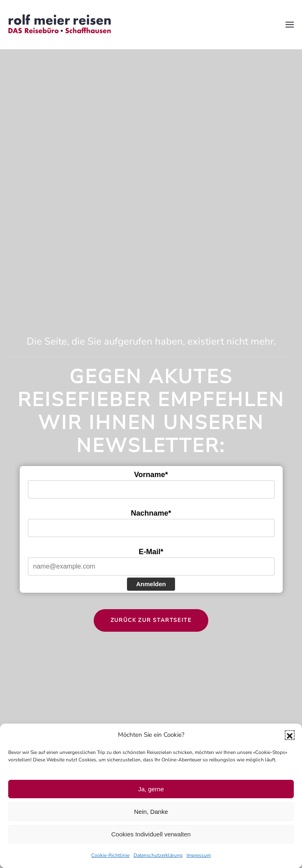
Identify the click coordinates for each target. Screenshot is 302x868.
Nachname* (151, 513)
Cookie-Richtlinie (110, 855)
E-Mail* (151, 552)
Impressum (199, 855)
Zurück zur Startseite (151, 620)
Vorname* (151, 475)
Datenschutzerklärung (158, 855)
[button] (290, 735)
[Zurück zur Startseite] (60, 25)
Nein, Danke (151, 812)
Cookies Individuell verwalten (151, 834)
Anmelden (151, 584)
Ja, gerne (151, 789)
